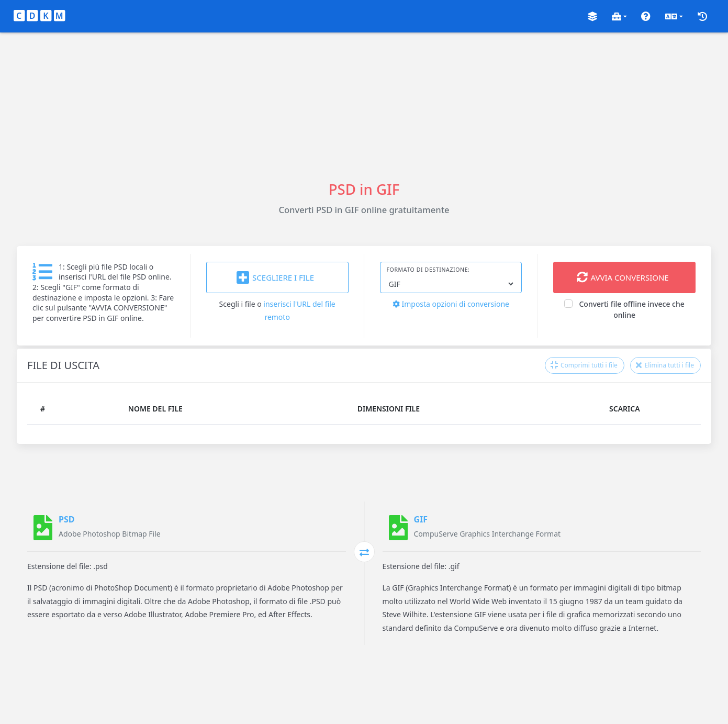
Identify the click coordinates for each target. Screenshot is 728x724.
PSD (66, 519)
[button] (592, 16)
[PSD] (43, 528)
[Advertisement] (364, 106)
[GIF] (398, 528)
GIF (421, 519)
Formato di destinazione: (428, 270)
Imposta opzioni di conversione (451, 304)
